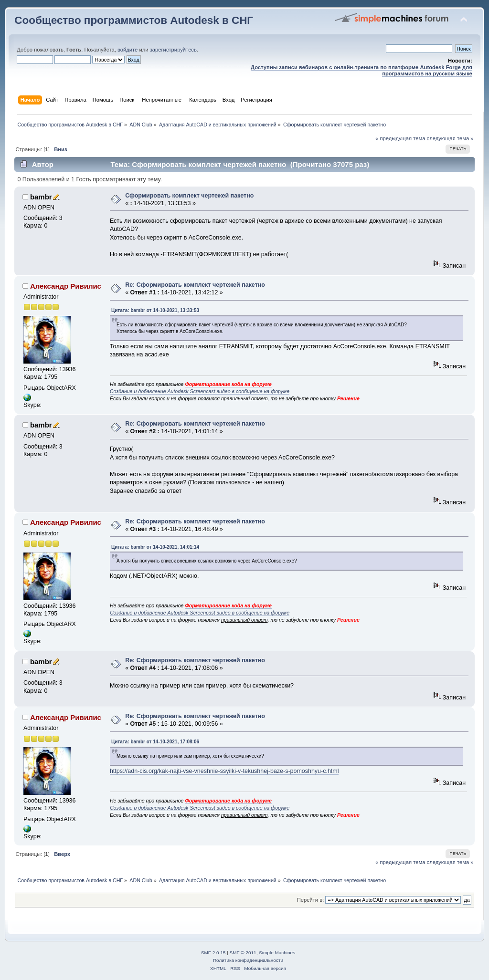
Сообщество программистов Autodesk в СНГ (134, 20)
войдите (128, 50)
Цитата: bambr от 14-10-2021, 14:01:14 (155, 547)
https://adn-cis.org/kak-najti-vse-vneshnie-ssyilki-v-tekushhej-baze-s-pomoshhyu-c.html (224, 771)
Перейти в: (311, 900)
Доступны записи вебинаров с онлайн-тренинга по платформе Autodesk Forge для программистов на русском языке (361, 70)
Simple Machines (277, 953)
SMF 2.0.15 (213, 953)
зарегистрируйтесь (173, 50)
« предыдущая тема (400, 138)
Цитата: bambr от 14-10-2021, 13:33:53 (155, 310)
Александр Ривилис (66, 286)
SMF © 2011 (243, 953)
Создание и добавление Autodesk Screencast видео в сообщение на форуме (200, 391)
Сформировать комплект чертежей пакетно (189, 196)
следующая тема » (450, 138)
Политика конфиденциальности (248, 960)
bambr (41, 197)
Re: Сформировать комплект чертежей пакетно (195, 285)
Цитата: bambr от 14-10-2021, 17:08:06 (155, 742)
